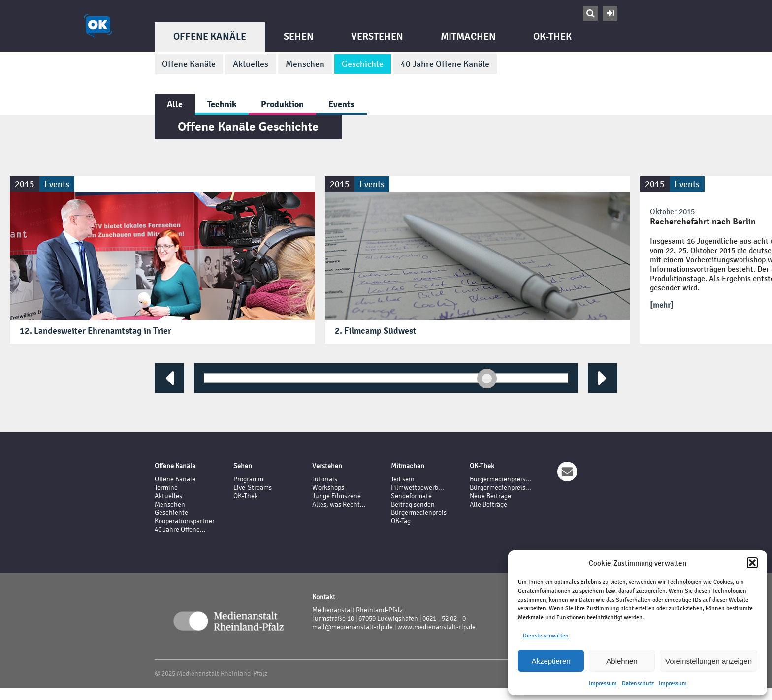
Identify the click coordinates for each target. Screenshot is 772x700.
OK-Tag (401, 521)
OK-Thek (552, 37)
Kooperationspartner (185, 521)
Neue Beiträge (490, 496)
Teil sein (403, 479)
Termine (166, 488)
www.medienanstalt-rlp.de (436, 627)
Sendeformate (411, 496)
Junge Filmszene (337, 496)
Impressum (603, 683)
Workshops (328, 488)
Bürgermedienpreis (419, 513)
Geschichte (363, 64)
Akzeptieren (551, 661)
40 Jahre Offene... (180, 529)
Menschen (305, 64)
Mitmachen (468, 37)
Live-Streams (253, 488)
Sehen (299, 37)
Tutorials (325, 479)
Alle (175, 104)
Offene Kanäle (210, 37)
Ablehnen (622, 661)
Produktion (282, 104)
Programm (248, 479)
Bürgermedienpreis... (500, 479)
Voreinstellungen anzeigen (708, 661)
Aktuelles (251, 64)
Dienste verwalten (546, 636)
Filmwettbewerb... (418, 488)
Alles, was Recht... (339, 504)
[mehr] (662, 305)
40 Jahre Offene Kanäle (445, 64)
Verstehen (377, 37)
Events (341, 104)
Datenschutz (638, 683)
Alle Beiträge (488, 504)
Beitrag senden (413, 504)
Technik (222, 104)
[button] (752, 563)
